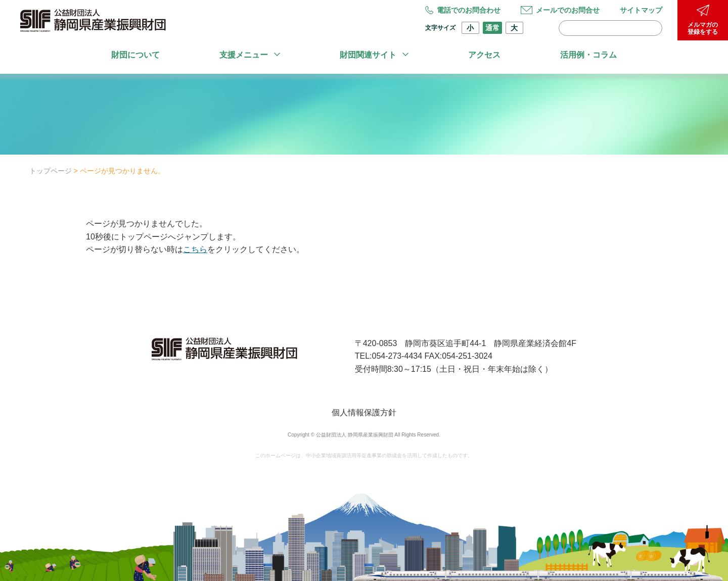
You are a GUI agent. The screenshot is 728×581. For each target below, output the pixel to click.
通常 (492, 28)
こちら (195, 249)
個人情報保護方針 (364, 413)
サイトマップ (641, 10)
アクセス (484, 55)
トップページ (51, 171)
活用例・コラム (588, 55)
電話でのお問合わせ (463, 10)
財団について (135, 55)
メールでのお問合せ (560, 10)
